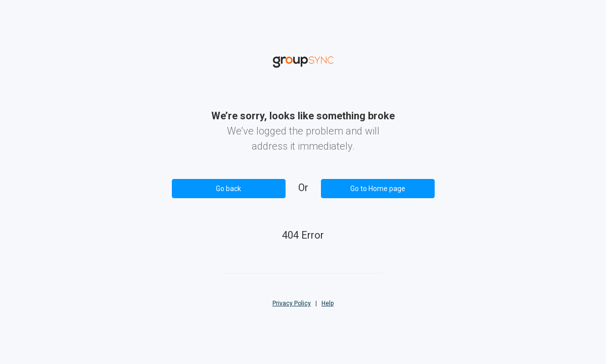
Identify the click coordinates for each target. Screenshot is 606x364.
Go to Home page (378, 189)
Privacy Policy (292, 303)
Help (328, 303)
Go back (228, 189)
